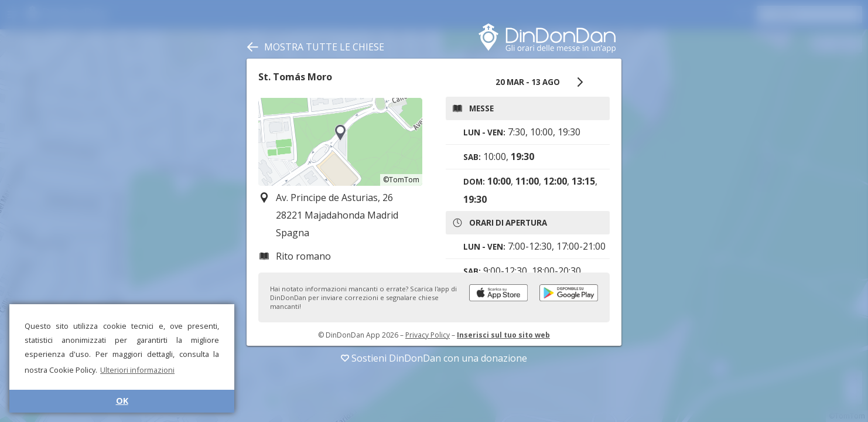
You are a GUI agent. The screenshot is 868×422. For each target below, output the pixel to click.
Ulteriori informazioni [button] (137, 370)
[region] (340, 142)
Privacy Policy (428, 335)
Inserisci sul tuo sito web (503, 335)
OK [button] (122, 401)
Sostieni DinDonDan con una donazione (434, 358)
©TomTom (401, 180)
